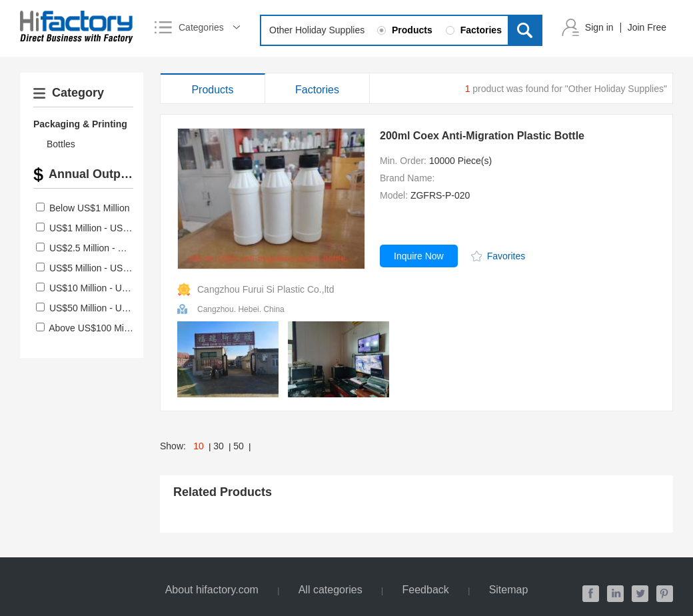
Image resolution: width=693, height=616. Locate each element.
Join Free (647, 27)
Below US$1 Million (90, 208)
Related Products (223, 492)
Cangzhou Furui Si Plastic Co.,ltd (266, 289)
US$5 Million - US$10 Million (108, 268)
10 (199, 446)
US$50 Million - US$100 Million (114, 308)
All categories (331, 590)
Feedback (426, 590)
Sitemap (509, 590)
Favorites (506, 256)
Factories (317, 90)
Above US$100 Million (95, 328)
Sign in (599, 27)
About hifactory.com (212, 590)
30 (219, 446)
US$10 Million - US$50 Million (111, 288)
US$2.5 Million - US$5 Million (110, 248)
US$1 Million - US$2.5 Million (110, 228)
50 (239, 446)
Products (212, 90)
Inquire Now (419, 256)
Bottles (61, 144)
